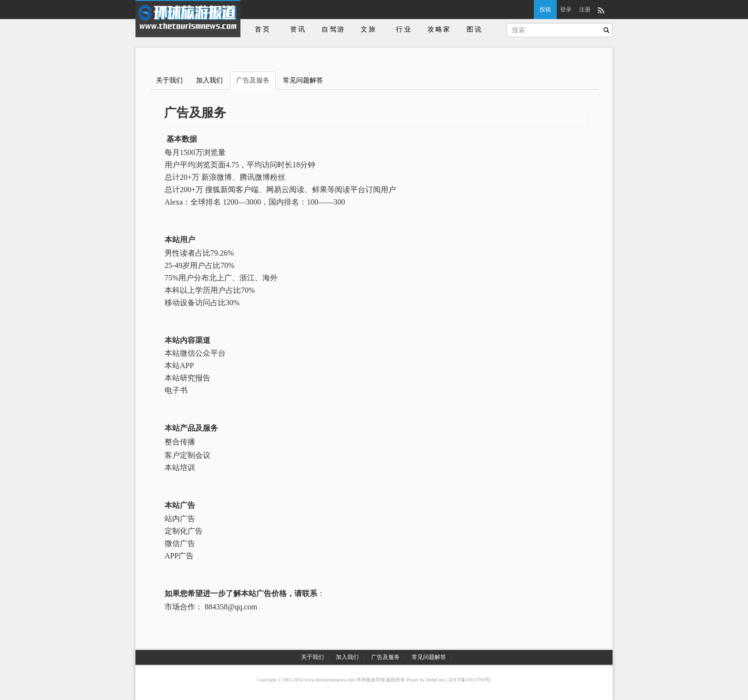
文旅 (369, 29)
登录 (566, 10)
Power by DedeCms (426, 680)
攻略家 (439, 29)
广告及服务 (253, 80)
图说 (475, 29)
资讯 (298, 29)
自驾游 (333, 29)
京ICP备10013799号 (469, 680)
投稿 (545, 10)
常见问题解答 (303, 80)
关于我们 (169, 80)
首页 (263, 29)
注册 (585, 10)
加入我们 (209, 80)
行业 (404, 29)
